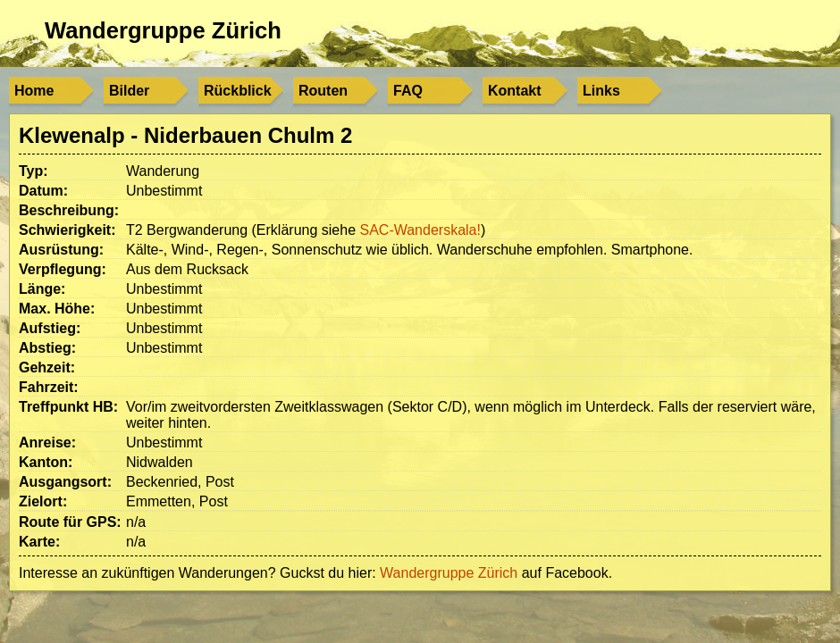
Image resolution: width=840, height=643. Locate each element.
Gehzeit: (47, 367)
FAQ (408, 91)
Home (34, 91)
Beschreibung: (69, 210)
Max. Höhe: (57, 309)
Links (601, 91)
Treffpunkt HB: (68, 407)
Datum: (43, 191)
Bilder (129, 91)
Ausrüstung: (61, 250)
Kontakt (515, 91)
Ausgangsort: (65, 482)
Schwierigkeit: (67, 230)
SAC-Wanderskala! (420, 230)
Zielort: (43, 501)
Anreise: (47, 443)
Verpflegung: (63, 269)
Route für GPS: (70, 522)
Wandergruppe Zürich (163, 30)
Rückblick (238, 91)
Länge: (42, 289)
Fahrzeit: (49, 387)
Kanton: (46, 462)
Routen (323, 91)
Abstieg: (47, 348)
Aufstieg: (50, 328)
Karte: (39, 542)
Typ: (34, 171)
